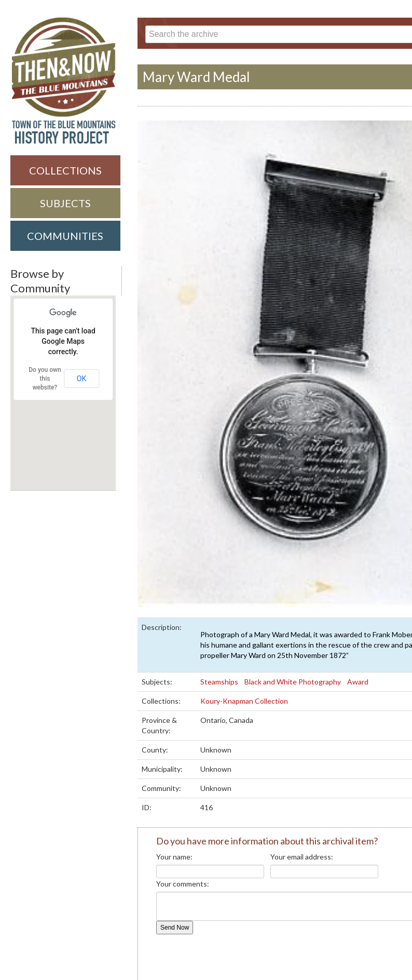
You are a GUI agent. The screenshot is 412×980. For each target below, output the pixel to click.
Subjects (65, 203)
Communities (65, 236)
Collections (65, 170)
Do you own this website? (45, 379)
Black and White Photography (293, 682)
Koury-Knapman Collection (245, 701)
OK (81, 379)
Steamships (219, 682)
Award (359, 682)
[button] (61, 460)
